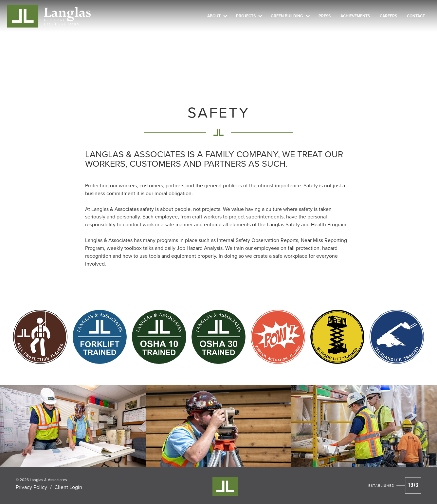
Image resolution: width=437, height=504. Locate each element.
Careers (388, 16)
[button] (217, 16)
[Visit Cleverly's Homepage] (225, 487)
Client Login (68, 487)
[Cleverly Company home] (49, 16)
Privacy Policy (31, 487)
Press (325, 16)
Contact (416, 16)
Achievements (355, 16)
